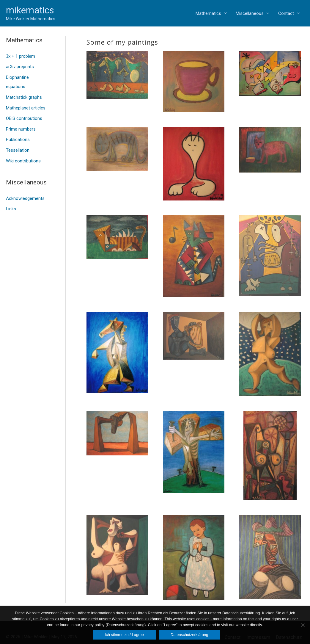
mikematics (30, 10)
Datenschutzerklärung (189, 635)
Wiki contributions (23, 155)
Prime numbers (21, 125)
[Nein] (303, 625)
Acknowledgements (25, 192)
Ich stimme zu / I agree (125, 635)
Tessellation (18, 145)
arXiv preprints (20, 66)
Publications (18, 135)
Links (11, 202)
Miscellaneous (250, 13)
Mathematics (208, 13)
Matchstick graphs (24, 95)
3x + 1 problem (21, 56)
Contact (286, 13)
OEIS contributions (24, 115)
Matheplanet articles (26, 105)
